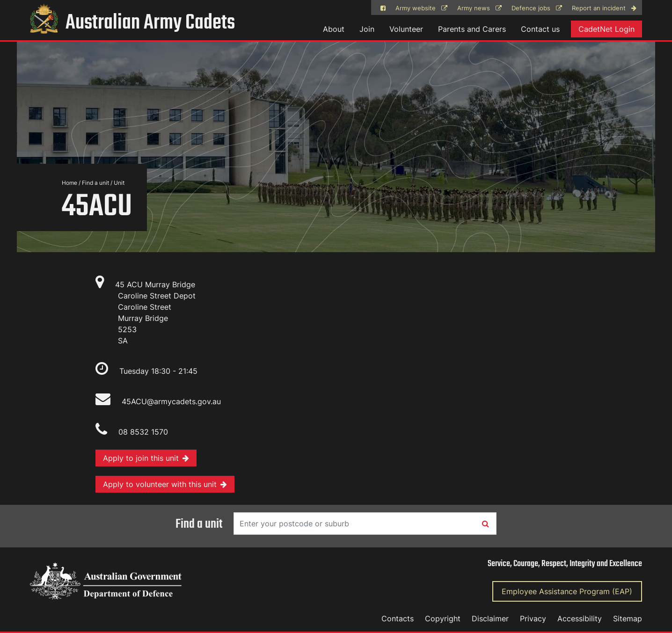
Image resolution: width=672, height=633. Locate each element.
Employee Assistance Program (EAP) (567, 591)
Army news (479, 8)
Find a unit (95, 183)
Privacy (533, 618)
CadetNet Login (606, 29)
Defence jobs (537, 8)
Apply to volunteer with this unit (165, 484)
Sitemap (628, 618)
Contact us (540, 29)
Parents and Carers (472, 29)
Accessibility (580, 618)
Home (69, 183)
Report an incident (604, 8)
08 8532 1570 (143, 432)
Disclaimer (490, 618)
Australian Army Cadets (132, 23)
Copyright (443, 618)
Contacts (398, 618)
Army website (421, 8)
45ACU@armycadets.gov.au (158, 401)
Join (367, 29)
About (334, 29)
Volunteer (406, 29)
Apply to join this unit (146, 458)
